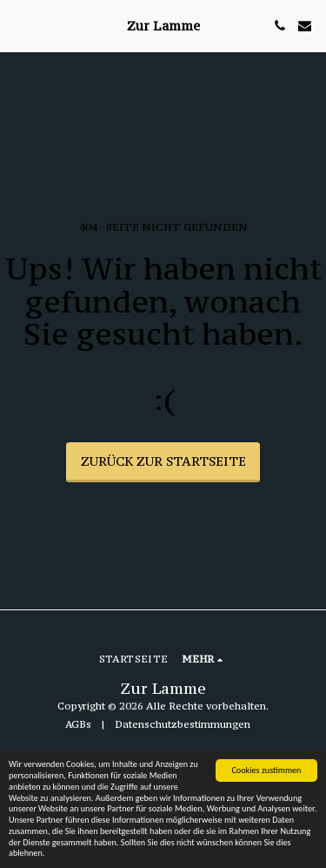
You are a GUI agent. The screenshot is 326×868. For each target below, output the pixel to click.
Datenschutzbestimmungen (183, 724)
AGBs (78, 724)
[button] (19, 25)
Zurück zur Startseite (163, 461)
